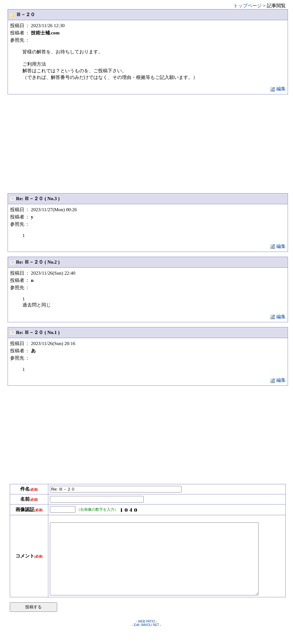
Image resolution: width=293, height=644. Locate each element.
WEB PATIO (146, 636)
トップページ (248, 6)
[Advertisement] (148, 143)
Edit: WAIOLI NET (146, 639)
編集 (278, 89)
